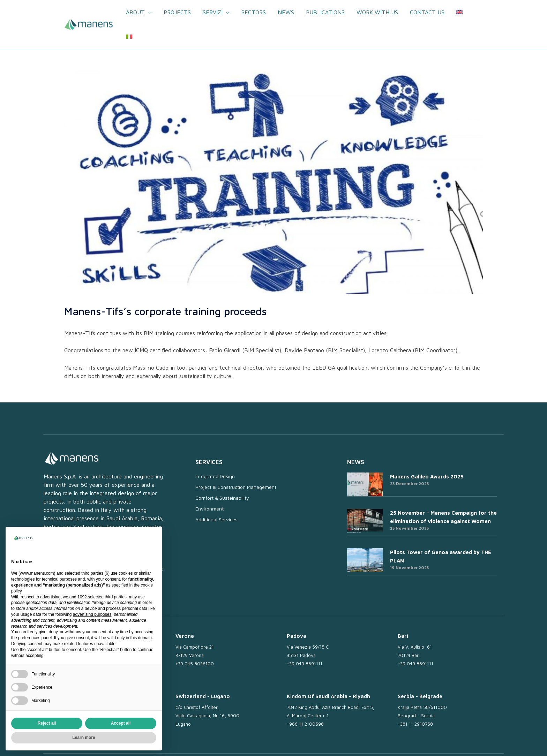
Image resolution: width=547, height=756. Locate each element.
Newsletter (314, 743)
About (138, 12)
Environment (209, 484)
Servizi (214, 12)
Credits (492, 743)
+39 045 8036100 (195, 639)
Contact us (425, 12)
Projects (179, 12)
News (286, 12)
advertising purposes (92, 614)
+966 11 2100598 (305, 700)
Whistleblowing (460, 743)
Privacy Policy (384, 743)
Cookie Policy (421, 743)
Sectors (254, 12)
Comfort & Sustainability (222, 473)
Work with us (376, 12)
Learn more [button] (84, 738)
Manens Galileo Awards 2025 (427, 452)
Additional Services (216, 495)
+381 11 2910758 (415, 700)
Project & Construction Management (236, 463)
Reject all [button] (47, 723)
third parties (116, 597)
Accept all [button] (121, 723)
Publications (325, 12)
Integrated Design (215, 452)
